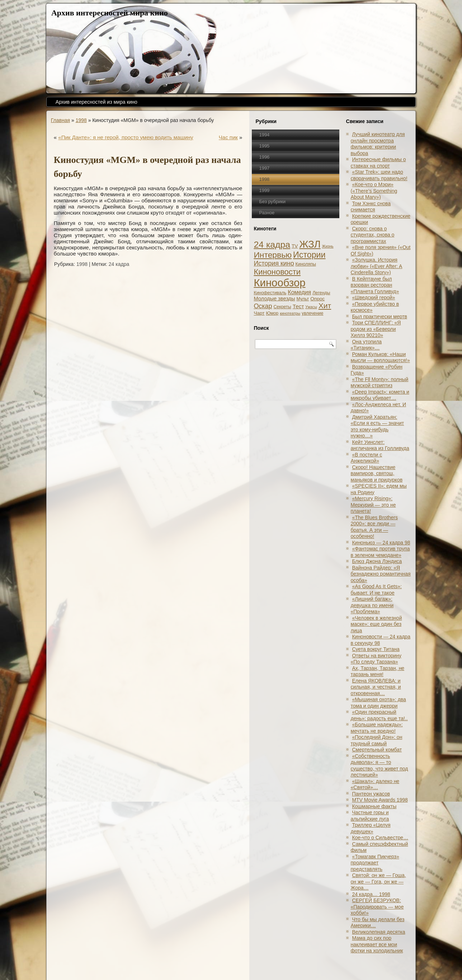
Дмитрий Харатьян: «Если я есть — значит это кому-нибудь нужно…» (378, 426)
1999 (264, 190)
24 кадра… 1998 (371, 894)
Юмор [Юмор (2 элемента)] (272, 313)
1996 (264, 157)
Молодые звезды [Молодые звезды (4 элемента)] (274, 299)
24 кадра (119, 264)
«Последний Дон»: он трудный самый (377, 740)
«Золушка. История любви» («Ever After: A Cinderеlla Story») (377, 266)
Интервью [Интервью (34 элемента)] (273, 255)
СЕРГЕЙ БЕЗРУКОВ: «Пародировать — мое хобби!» (377, 907)
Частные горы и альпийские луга (370, 816)
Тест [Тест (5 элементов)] (298, 306)
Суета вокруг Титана (376, 649)
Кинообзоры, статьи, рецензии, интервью (255, 967)
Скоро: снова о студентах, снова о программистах (373, 235)
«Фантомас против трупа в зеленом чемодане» (380, 552)
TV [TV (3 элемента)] (295, 246)
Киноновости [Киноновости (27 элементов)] (277, 272)
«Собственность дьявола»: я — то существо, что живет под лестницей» (379, 766)
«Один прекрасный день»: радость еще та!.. (379, 715)
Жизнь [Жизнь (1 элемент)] (328, 246)
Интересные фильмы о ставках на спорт (378, 163)
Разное (267, 213)
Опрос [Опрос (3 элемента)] (317, 299)
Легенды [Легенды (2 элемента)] (321, 293)
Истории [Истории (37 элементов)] (309, 255)
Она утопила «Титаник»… (366, 345)
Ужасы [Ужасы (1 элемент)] (311, 307)
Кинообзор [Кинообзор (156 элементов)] (279, 283)
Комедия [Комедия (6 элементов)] (299, 292)
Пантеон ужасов (371, 794)
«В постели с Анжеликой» (367, 458)
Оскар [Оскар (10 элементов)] (263, 306)
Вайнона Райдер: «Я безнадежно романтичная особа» (381, 574)
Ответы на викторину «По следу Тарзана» (376, 659)
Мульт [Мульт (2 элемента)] (303, 299)
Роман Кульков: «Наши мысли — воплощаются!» (380, 357)
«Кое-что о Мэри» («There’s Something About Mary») (374, 191)
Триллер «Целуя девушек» (371, 828)
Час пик (228, 137)
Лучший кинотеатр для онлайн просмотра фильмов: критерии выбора (378, 144)
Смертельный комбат (377, 750)
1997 (264, 168)
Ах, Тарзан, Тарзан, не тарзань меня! (378, 671)
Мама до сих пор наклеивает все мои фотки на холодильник (377, 944)
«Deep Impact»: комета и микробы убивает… (380, 395)
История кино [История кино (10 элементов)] (274, 263)
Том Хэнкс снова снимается (371, 207)
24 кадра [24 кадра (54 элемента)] (272, 245)
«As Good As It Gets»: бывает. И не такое (376, 590)
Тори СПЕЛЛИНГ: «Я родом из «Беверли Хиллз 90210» (376, 329)
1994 (264, 135)
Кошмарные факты (374, 806)
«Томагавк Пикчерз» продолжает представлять (375, 863)
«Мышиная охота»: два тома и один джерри (378, 703)
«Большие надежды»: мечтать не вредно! (377, 728)
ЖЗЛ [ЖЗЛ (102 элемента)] (310, 244)
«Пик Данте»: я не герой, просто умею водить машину (126, 137)
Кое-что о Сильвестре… (380, 838)
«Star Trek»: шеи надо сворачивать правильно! (379, 175)
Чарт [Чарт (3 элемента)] (259, 313)
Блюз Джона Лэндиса (377, 561)
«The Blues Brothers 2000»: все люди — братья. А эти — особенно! (374, 527)
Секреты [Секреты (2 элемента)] (282, 307)
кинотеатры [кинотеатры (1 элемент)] (290, 313)
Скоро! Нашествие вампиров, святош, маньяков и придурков (377, 473)
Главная (60, 120)
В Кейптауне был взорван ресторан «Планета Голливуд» (375, 285)
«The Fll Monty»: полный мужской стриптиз (380, 383)
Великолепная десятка (378, 932)
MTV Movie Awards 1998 (380, 800)
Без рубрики (272, 201)
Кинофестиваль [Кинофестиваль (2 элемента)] (270, 293)
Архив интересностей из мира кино (96, 102)
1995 (264, 146)
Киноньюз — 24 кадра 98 (381, 543)
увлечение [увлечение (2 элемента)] (312, 313)
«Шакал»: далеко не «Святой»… (375, 784)
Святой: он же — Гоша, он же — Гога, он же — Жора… (378, 881)
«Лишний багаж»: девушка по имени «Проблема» (372, 605)
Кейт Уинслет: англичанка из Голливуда (380, 445)
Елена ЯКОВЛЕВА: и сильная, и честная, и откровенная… (376, 687)
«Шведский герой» (373, 297)
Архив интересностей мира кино (110, 13)
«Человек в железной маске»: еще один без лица (376, 624)
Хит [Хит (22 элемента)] (325, 306)
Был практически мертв (379, 316)
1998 (81, 120)
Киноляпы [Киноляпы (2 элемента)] (306, 264)
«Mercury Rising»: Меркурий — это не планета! (373, 505)
